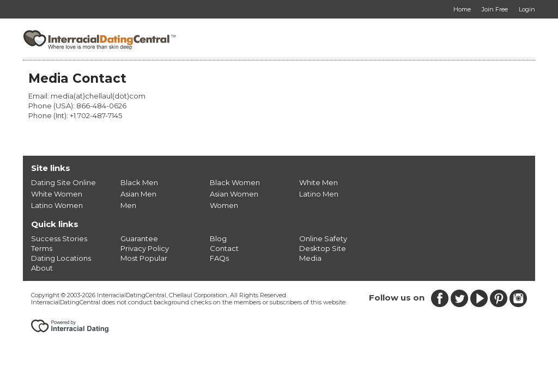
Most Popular (144, 258)
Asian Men (138, 194)
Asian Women (234, 194)
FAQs (219, 258)
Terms (42, 248)
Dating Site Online (63, 182)
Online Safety (323, 238)
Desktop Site (323, 248)
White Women (57, 194)
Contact (224, 248)
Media (310, 258)
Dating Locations (61, 258)
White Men (319, 182)
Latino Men (319, 194)
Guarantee (139, 238)
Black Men (139, 182)
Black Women (235, 182)
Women (224, 205)
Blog (218, 238)
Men (128, 205)
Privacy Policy (145, 248)
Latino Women (57, 205)
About (42, 268)
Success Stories (59, 238)
